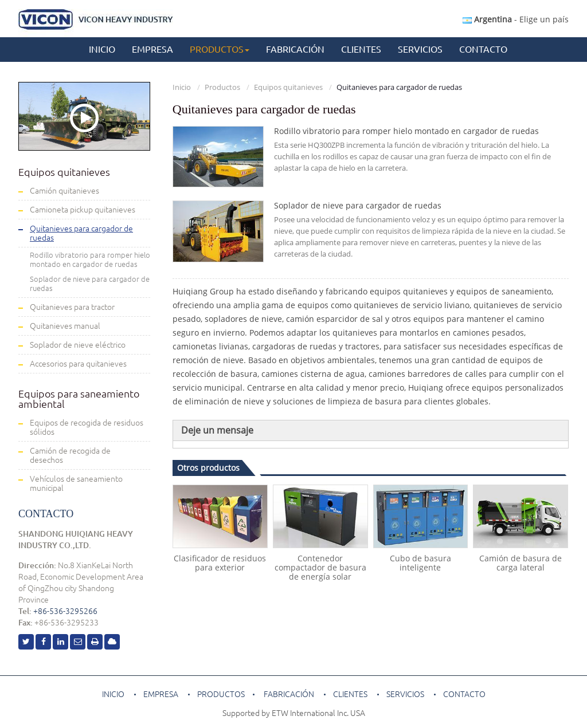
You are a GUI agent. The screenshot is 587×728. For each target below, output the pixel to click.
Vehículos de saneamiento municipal (76, 483)
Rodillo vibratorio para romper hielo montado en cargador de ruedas (406, 131)
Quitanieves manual (65, 326)
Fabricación (295, 49)
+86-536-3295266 (65, 611)
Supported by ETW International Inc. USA (294, 713)
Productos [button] (220, 49)
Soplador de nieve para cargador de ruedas (358, 206)
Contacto (483, 49)
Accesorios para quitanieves (78, 364)
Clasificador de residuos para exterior (220, 563)
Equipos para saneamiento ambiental (79, 399)
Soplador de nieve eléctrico (78, 345)
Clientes (361, 49)
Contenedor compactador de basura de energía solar (320, 567)
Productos (222, 87)
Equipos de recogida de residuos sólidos (87, 427)
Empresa (152, 49)
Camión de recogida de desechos (70, 455)
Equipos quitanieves (288, 87)
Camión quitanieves (64, 191)
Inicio (102, 49)
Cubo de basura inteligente (420, 563)
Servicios (420, 49)
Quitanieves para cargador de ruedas (81, 233)
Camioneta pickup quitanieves (83, 210)
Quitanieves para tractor (72, 307)
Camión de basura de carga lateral (521, 563)
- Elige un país (516, 19)
